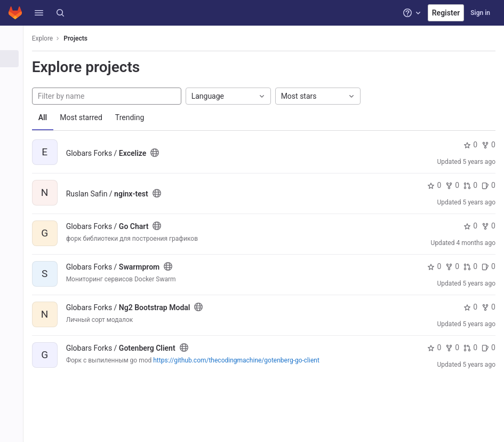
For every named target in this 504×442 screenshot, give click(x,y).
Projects (82, 38)
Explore (49, 38)
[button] (39, 13)
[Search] (60, 13)
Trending (136, 117)
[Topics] (15, 94)
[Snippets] (15, 112)
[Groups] (15, 76)
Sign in (480, 13)
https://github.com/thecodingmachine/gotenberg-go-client (243, 360)
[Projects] (15, 59)
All (49, 117)
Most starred (88, 117)
